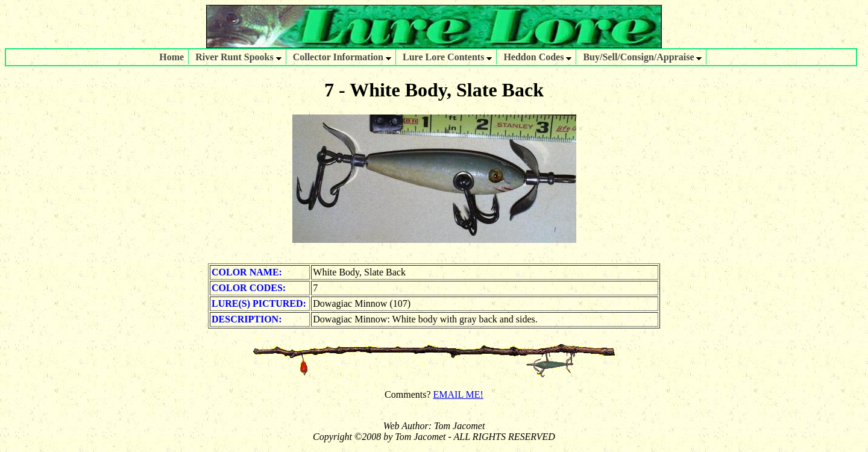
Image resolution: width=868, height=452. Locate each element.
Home (171, 57)
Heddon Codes (537, 57)
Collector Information (342, 57)
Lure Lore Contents (447, 57)
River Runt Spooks (238, 57)
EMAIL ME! (458, 394)
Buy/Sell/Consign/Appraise (642, 57)
